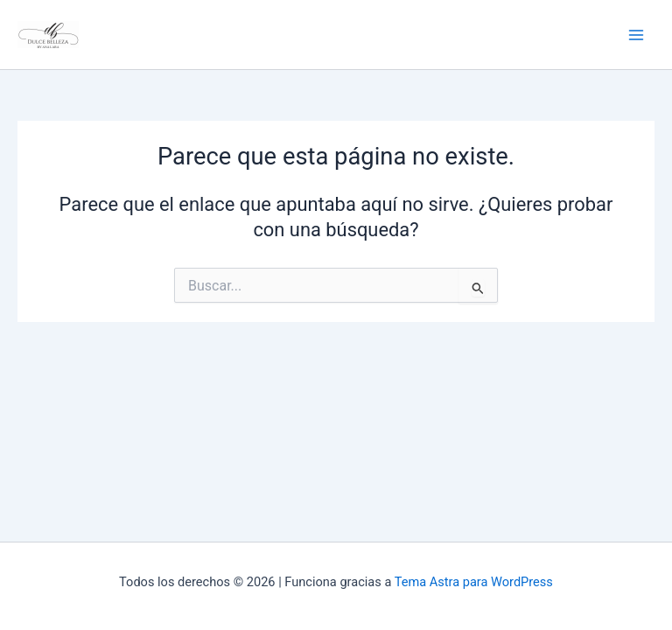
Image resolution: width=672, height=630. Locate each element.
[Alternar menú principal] (636, 35)
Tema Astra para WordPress (474, 582)
